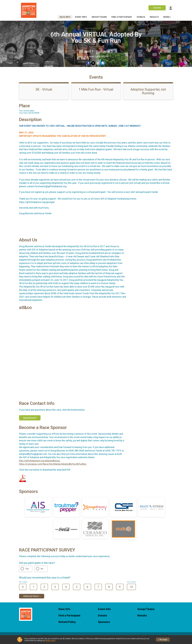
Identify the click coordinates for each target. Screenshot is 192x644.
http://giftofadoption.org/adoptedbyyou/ (40, 464)
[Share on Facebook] (89, 63)
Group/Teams (99, 17)
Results (154, 17)
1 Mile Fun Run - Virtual (96, 93)
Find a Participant (122, 17)
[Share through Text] (103, 63)
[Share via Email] (98, 63)
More (166, 17)
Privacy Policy (50, 641)
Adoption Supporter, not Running (148, 95)
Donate (157, 8)
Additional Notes (31, 600)
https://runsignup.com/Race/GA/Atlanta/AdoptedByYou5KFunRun (53, 468)
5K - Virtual (44, 93)
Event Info (81, 17)
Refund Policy (67, 626)
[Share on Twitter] (93, 63)
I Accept (163, 640)
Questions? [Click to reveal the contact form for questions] (30, 422)
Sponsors (104, 626)
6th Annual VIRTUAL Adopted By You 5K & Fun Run (96, 37)
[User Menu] (170, 8)
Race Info (65, 17)
